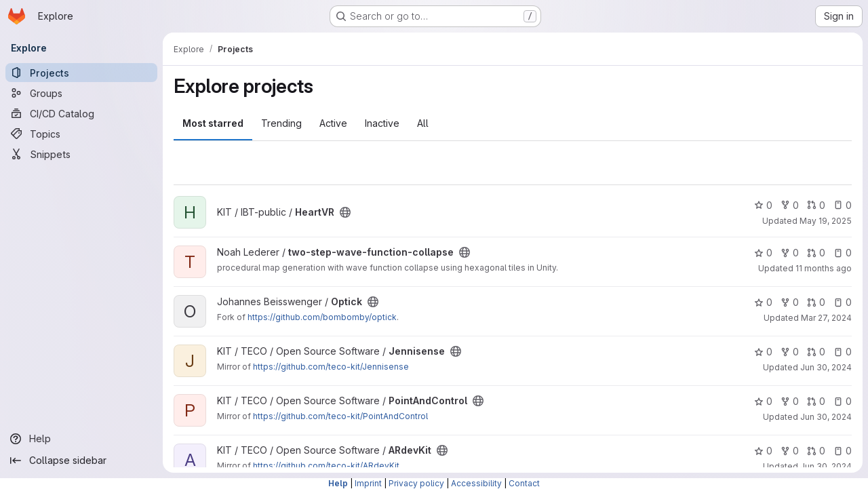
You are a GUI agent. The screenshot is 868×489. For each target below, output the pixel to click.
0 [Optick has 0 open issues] (843, 302)
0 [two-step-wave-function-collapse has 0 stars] (763, 253)
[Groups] (81, 93)
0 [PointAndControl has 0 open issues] (843, 401)
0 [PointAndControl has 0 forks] (790, 401)
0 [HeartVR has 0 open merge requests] (816, 205)
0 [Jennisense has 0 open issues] (843, 352)
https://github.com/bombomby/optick (322, 317)
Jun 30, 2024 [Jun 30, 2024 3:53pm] (826, 367)
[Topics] (81, 134)
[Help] (81, 439)
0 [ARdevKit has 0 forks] (790, 451)
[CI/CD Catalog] (81, 113)
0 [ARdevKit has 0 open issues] (843, 451)
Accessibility (476, 483)
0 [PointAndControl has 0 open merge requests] (816, 401)
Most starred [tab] (213, 123)
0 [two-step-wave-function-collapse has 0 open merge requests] (816, 253)
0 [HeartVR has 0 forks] (790, 205)
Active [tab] (333, 123)
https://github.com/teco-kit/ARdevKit (326, 466)
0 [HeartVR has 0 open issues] (843, 205)
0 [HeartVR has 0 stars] (763, 205)
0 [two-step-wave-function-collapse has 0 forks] (790, 253)
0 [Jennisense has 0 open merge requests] (816, 352)
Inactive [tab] (382, 123)
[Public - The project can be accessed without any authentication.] (345, 212)
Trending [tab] (281, 123)
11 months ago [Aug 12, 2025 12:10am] (824, 268)
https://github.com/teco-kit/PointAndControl (340, 416)
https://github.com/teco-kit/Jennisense (331, 367)
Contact (524, 483)
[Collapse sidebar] (81, 461)
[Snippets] (81, 154)
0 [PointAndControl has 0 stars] (763, 401)
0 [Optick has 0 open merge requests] (816, 302)
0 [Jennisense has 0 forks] (790, 352)
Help (338, 483)
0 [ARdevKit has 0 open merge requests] (816, 451)
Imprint (368, 483)
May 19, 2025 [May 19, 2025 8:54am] (826, 221)
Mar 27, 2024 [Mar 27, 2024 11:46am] (826, 318)
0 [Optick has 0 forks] (790, 302)
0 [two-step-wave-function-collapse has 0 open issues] (843, 253)
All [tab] (423, 123)
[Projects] (81, 73)
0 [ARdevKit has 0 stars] (763, 451)
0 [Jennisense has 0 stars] (763, 352)
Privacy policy (416, 483)
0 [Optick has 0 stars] (763, 302)
